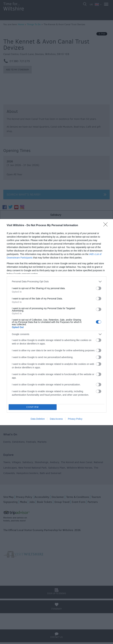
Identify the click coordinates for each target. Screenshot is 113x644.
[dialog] (57, 322)
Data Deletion (38, 419)
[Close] (107, 225)
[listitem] (57, 282)
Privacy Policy (75, 419)
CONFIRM (33, 407)
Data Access (56, 419)
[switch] (99, 288)
